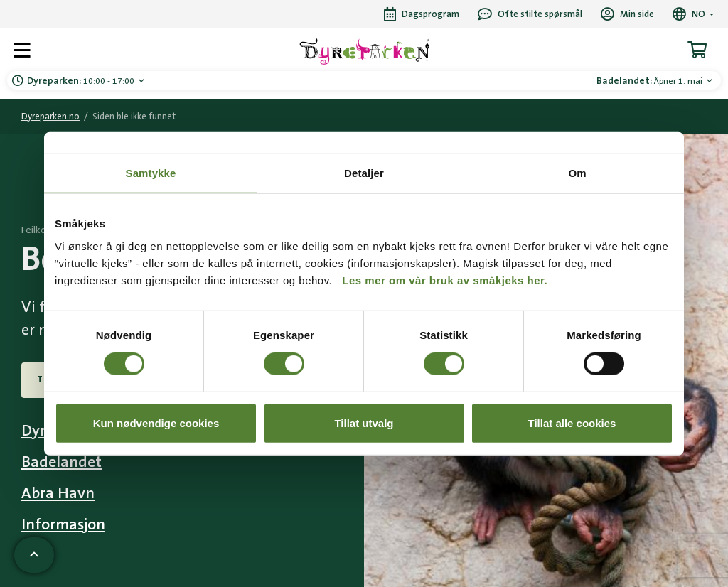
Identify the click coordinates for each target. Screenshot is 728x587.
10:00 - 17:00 (82, 81)
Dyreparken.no (50, 117)
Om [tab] (577, 173)
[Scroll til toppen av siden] (34, 555)
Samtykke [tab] (151, 173)
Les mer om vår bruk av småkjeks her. (445, 280)
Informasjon (63, 525)
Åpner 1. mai (651, 81)
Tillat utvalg (364, 422)
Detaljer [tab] (364, 173)
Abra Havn (58, 494)
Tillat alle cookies (572, 422)
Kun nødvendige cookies (156, 422)
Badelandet (61, 462)
